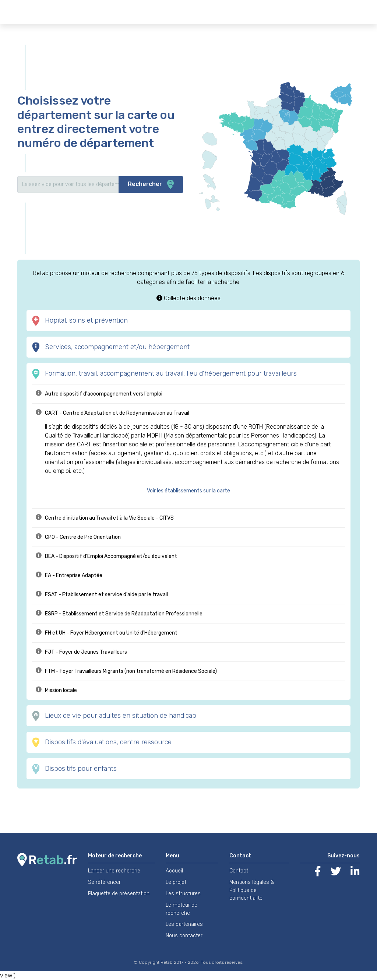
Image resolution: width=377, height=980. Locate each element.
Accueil (174, 871)
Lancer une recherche (114, 871)
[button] (192, 491)
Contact (239, 871)
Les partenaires (184, 924)
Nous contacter (184, 936)
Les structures (183, 894)
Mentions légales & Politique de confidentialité (252, 890)
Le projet (176, 882)
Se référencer (104, 882)
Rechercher (151, 185)
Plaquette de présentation (119, 894)
